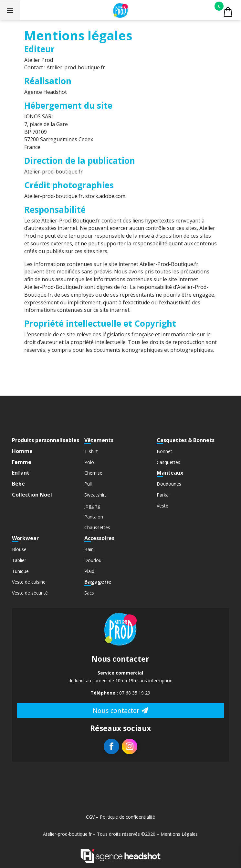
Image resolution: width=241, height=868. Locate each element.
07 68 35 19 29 (135, 693)
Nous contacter (116, 710)
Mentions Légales (179, 834)
